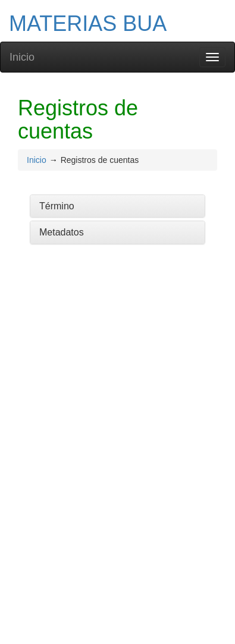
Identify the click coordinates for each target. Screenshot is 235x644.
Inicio (22, 57)
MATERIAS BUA (88, 23)
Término (57, 206)
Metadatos (62, 232)
